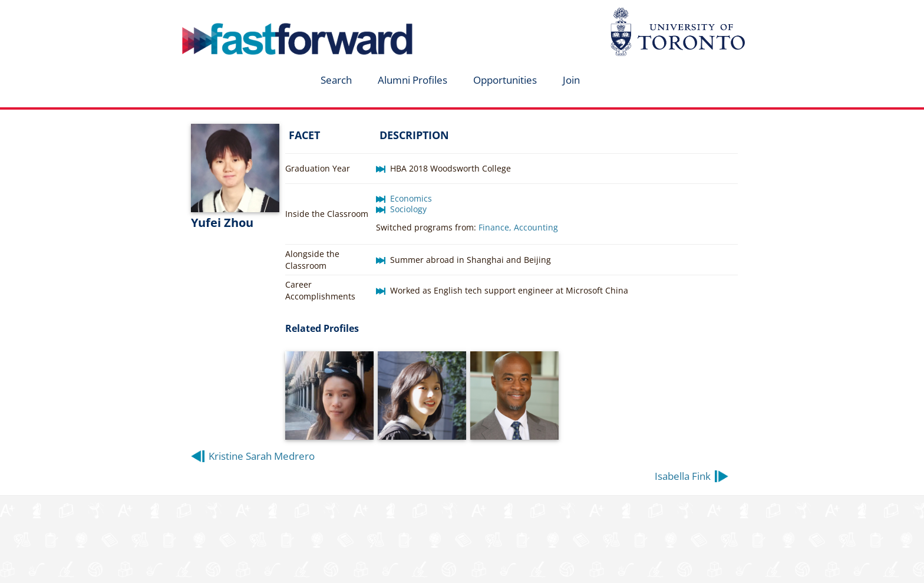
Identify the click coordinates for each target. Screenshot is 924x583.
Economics (411, 198)
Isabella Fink (683, 476)
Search (336, 80)
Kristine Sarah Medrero (262, 456)
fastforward (247, 14)
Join (571, 80)
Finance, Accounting (518, 227)
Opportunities (505, 80)
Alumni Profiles (412, 80)
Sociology (408, 209)
